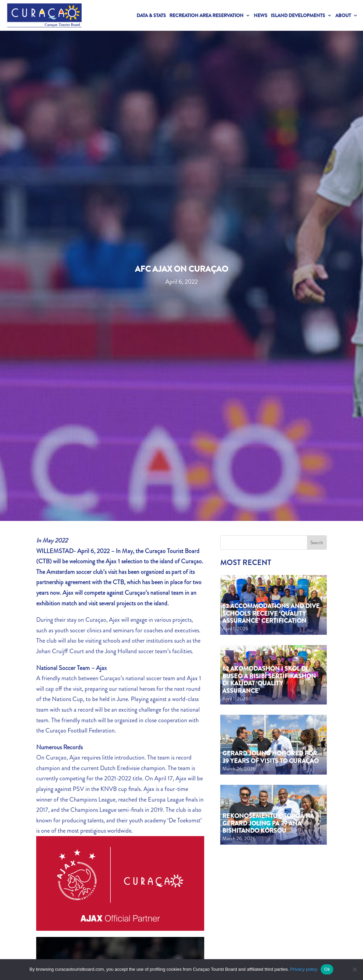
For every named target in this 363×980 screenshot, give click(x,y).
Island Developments (298, 15)
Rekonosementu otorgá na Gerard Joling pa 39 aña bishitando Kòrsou (268, 823)
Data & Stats (151, 15)
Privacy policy (304, 969)
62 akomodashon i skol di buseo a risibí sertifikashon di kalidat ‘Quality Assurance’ (269, 680)
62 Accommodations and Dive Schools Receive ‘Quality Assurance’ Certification (271, 613)
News (261, 15)
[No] (354, 969)
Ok (327, 969)
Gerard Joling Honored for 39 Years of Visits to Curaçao (270, 757)
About (343, 15)
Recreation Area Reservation (206, 15)
